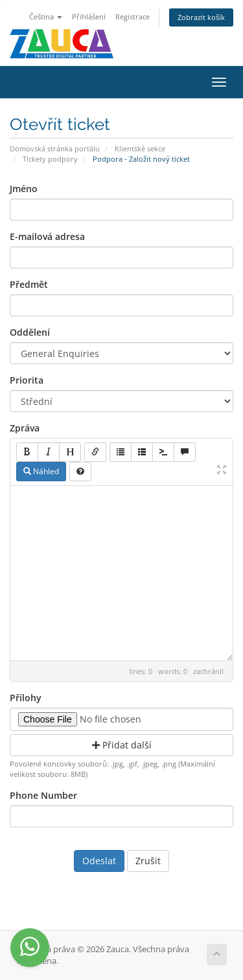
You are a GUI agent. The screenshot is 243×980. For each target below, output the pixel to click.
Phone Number (43, 795)
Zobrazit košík (201, 17)
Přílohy (26, 698)
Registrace (133, 16)
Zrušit (148, 861)
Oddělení (30, 332)
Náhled (41, 471)
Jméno (24, 189)
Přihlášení (89, 16)
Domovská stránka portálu (55, 148)
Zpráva (25, 428)
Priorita (27, 380)
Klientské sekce (140, 148)
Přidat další (122, 745)
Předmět (29, 284)
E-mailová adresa (47, 236)
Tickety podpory (50, 159)
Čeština (46, 16)
